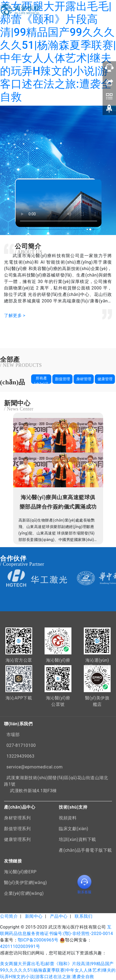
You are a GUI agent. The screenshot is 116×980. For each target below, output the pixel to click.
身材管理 (84, 379)
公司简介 (9, 916)
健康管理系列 (17, 839)
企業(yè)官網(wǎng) (24, 893)
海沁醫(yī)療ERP (20, 872)
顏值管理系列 (17, 829)
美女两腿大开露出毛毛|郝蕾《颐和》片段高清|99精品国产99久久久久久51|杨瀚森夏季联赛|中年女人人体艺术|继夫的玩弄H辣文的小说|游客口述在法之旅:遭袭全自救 (58, 52)
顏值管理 (63, 379)
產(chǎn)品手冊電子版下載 (85, 850)
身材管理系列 (17, 818)
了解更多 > (15, 315)
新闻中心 (34, 916)
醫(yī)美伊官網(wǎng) (26, 883)
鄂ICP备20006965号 (38, 940)
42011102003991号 (20, 946)
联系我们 (84, 916)
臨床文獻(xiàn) (73, 829)
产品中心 (59, 916)
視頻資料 (68, 818)
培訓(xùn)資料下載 (77, 839)
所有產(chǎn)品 (41, 380)
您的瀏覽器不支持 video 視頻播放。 (59, 203)
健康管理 (105, 379)
